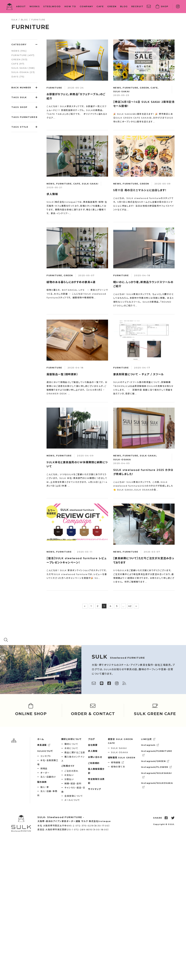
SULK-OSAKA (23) (23, 72)
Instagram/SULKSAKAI (156, 775)
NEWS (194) (19, 51)
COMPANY (86, 6)
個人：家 (45, 787)
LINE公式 (148, 739)
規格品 (44, 768)
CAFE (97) (18, 64)
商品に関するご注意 (75, 752)
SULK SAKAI (119, 748)
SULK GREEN (122, 758)
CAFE (100, 6)
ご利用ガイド (68, 766)
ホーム (41, 739)
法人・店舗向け (48, 777)
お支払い (69, 775)
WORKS (35, 6)
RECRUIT (137, 6)
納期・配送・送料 (73, 783)
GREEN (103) (19, 59)
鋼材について (71, 744)
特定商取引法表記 (96, 781)
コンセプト (46, 756)
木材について (71, 748)
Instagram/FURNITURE (157, 753)
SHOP (162, 7)
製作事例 (42, 782)
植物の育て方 (118, 767)
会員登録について (74, 796)
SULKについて (45, 751)
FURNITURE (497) (23, 55)
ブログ (91, 739)
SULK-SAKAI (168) (23, 68)
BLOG (124, 6)
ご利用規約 (94, 763)
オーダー (45, 773)
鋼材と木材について (72, 739)
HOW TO (70, 6)
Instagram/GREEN (155, 761)
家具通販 (44, 745)
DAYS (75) (18, 77)
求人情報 (93, 751)
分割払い (69, 779)
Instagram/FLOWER (157, 767)
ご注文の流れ (71, 771)
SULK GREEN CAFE (120, 741)
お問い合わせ (95, 757)
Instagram (150, 745)
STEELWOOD (52, 6)
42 (130, 606)
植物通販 (118, 762)
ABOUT (21, 6)
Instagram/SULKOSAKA (157, 785)
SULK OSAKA (120, 752)
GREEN (112, 6)
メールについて (72, 800)
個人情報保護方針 (96, 771)
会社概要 (93, 745)
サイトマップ (94, 789)
